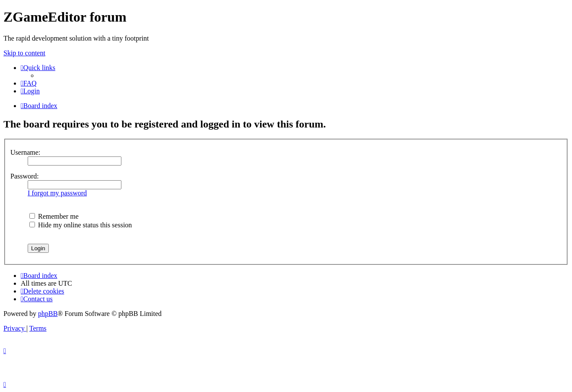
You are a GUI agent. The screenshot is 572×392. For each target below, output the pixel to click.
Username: (25, 152)
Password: (25, 176)
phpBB (48, 314)
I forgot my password (57, 193)
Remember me (54, 216)
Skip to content (24, 53)
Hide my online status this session (81, 225)
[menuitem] (29, 83)
